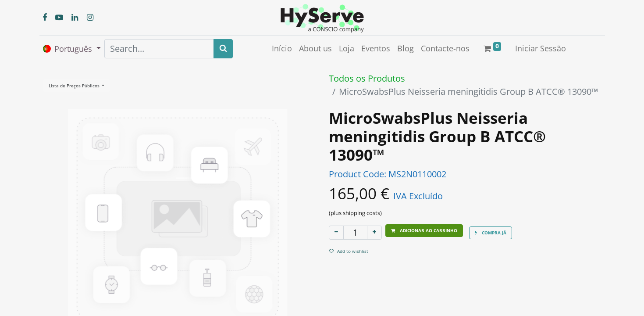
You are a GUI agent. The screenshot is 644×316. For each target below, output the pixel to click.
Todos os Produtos (367, 78)
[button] (424, 231)
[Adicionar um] (374, 233)
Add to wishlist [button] (349, 251)
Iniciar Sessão (541, 48)
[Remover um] (336, 233)
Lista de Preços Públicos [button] (75, 86)
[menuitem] (282, 48)
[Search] (223, 49)
